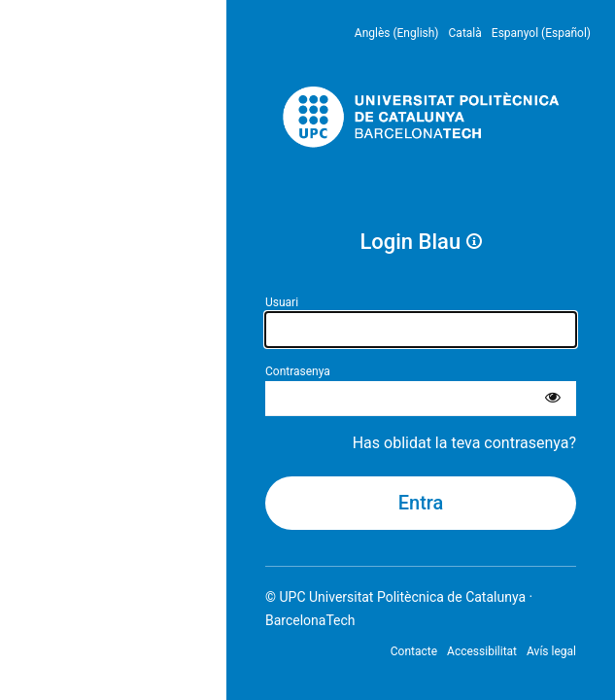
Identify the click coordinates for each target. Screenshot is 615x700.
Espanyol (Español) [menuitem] (541, 33)
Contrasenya (298, 371)
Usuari (282, 302)
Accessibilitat (482, 651)
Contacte (414, 651)
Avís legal (551, 651)
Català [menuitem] (465, 33)
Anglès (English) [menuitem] (397, 33)
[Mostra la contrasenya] (553, 399)
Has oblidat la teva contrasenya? (464, 443)
